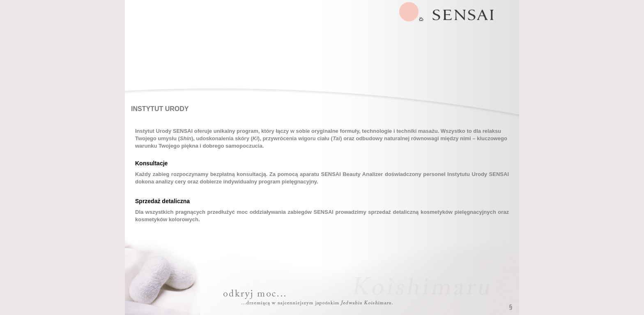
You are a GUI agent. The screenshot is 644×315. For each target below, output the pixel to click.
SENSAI (412, 12)
